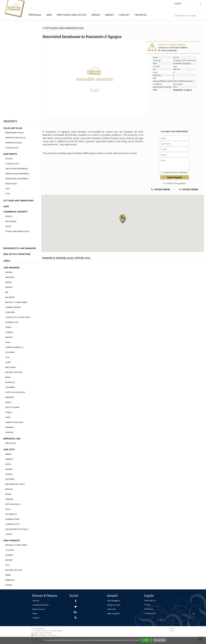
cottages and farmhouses (18, 200)
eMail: (36, 635)
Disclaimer (149, 609)
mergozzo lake (12, 439)
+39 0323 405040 (161, 189)
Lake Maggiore (114, 601)
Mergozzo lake (114, 605)
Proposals (35, 15)
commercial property (16, 212)
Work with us (150, 600)
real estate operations (17, 254)
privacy (184, 172)
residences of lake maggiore (20, 248)
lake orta (9, 449)
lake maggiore (11, 267)
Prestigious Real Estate (72, 15)
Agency (110, 15)
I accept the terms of (175, 172)
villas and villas (13, 128)
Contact (124, 15)
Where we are (39, 609)
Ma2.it (172, 631)
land (6, 206)
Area (49, 15)
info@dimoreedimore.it (48, 635)
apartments (10, 154)
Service (96, 15)
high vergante (12, 540)
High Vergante (113, 613)
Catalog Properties (41, 605)
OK (146, 640)
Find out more (160, 640)
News (35, 613)
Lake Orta (112, 609)
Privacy (148, 605)
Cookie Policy (150, 613)
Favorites (141, 15)
